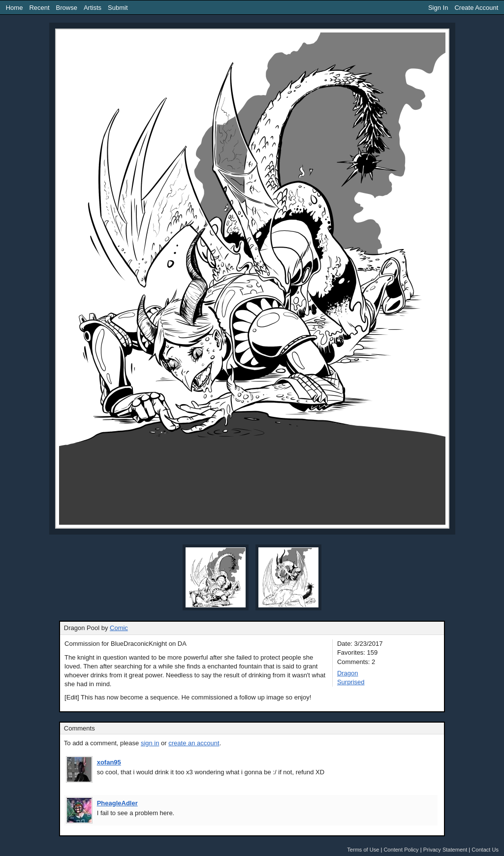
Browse (67, 8)
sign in (150, 743)
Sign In (438, 8)
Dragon (348, 673)
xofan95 (109, 762)
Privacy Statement (445, 850)
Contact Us (485, 850)
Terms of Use (363, 850)
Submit (118, 8)
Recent (39, 8)
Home (15, 8)
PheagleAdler (117, 803)
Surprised (351, 682)
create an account (194, 743)
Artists (93, 8)
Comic (119, 628)
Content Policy (401, 850)
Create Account (476, 8)
